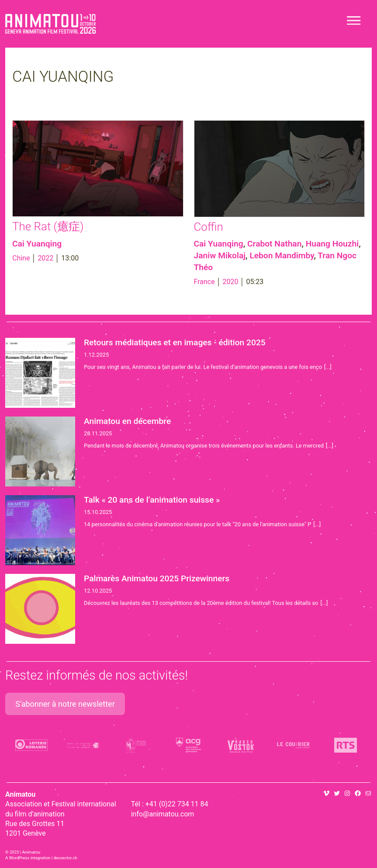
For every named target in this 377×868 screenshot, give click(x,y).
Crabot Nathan (274, 244)
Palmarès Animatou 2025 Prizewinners (157, 578)
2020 (231, 282)
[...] (328, 367)
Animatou (50, 24)
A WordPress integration (28, 858)
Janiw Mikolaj (220, 255)
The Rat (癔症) (48, 226)
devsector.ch (66, 858)
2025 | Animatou (25, 852)
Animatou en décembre (127, 421)
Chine (21, 258)
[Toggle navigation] (354, 21)
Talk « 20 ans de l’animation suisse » (152, 500)
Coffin (209, 227)
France (204, 282)
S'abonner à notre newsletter (65, 704)
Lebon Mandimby (282, 255)
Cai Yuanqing (37, 244)
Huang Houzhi (332, 244)
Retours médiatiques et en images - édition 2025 (175, 342)
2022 (45, 258)
